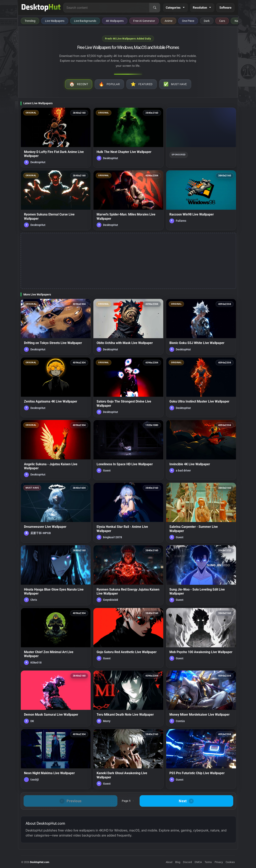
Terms (208, 862)
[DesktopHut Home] (41, 8)
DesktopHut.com (40, 862)
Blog (178, 862)
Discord (187, 862)
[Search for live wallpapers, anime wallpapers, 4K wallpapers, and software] (106, 8)
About (169, 862)
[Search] (155, 8)
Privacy (219, 862)
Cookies (230, 862)
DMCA (198, 862)
